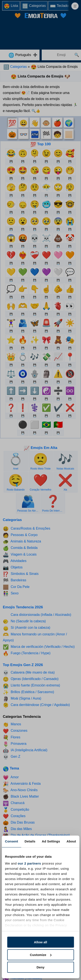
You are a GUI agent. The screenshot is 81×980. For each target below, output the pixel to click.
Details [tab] (30, 841)
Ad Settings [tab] (51, 841)
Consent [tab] (12, 841)
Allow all (40, 942)
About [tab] (71, 841)
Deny (40, 967)
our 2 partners (29, 863)
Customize (41, 955)
